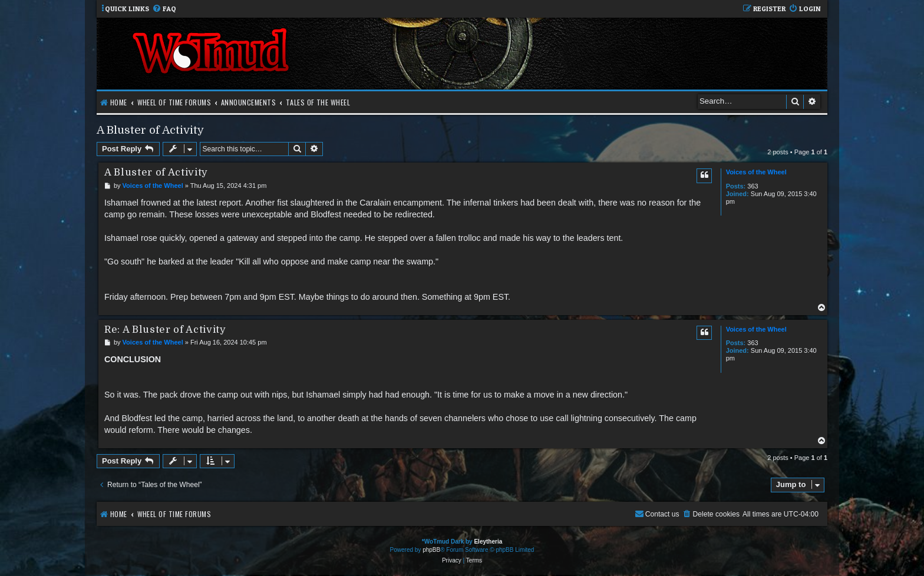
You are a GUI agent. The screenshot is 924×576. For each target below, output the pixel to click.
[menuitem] (164, 9)
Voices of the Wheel (756, 172)
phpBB (431, 550)
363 (753, 186)
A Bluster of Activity (150, 130)
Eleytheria (488, 542)
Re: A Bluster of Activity (165, 330)
